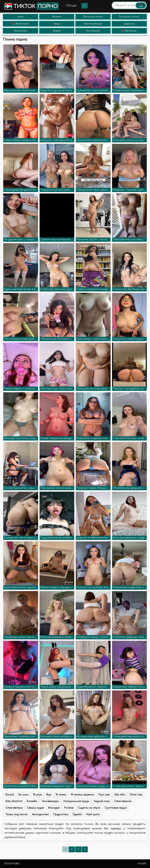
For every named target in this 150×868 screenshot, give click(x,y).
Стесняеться (14, 808)
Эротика (129, 31)
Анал (21, 17)
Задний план (102, 801)
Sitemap (142, 864)
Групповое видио (116, 808)
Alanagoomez (40, 814)
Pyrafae (69, 808)
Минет (57, 17)
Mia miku (120, 795)
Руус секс (104, 795)
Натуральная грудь (76, 801)
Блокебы (32, 801)
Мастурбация (93, 24)
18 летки (61, 795)
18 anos (37, 795)
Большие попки (93, 17)
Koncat (10, 795)
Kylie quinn (93, 814)
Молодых (54, 808)
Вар (49, 795)
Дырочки (129, 24)
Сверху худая (35, 808)
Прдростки (61, 814)
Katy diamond (14, 801)
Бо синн (23, 795)
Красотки (21, 31)
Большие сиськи (129, 17)
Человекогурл (50, 801)
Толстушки (93, 31)
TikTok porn (12, 864)
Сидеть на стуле (89, 808)
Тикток (31, 6)
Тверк (57, 24)
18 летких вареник (82, 795)
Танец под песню (16, 814)
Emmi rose (136, 795)
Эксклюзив (20, 24)
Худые (57, 31)
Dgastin (77, 814)
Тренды (71, 6)
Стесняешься (123, 801)
